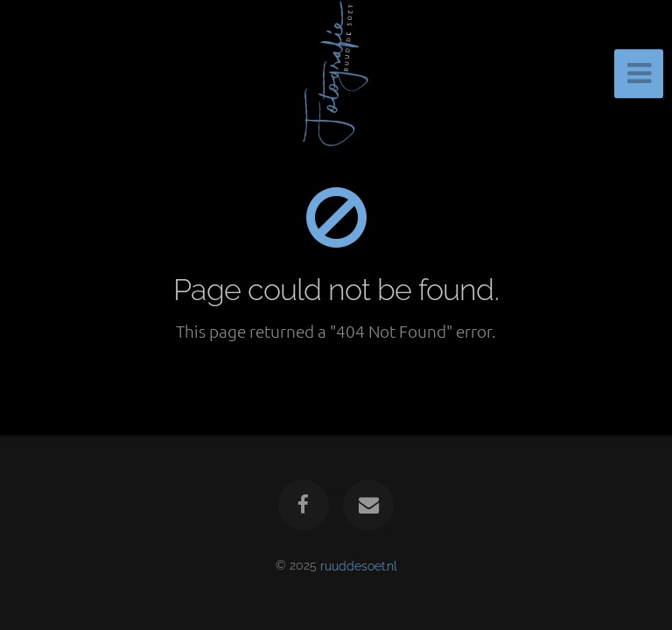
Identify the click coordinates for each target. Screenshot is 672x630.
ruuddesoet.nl (359, 565)
